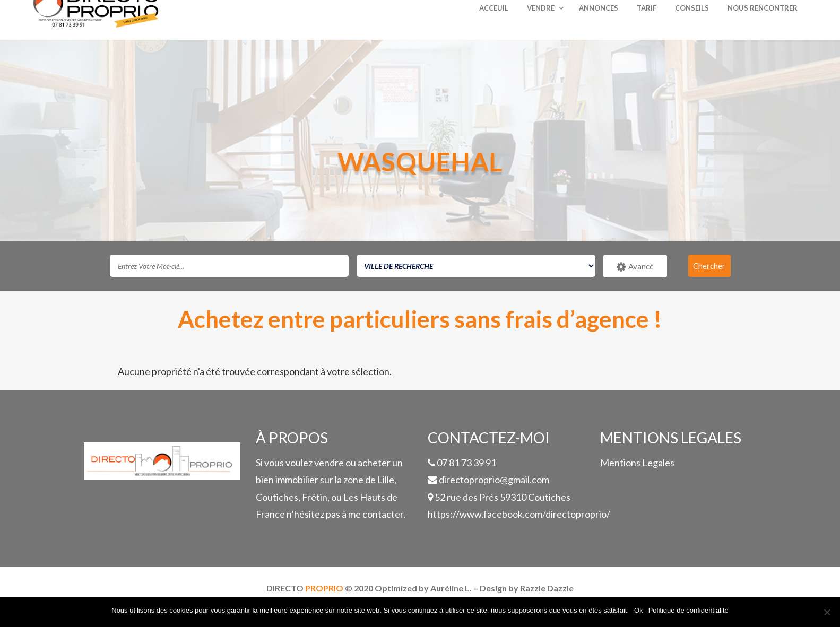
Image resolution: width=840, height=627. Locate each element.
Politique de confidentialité (689, 610)
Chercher (709, 266)
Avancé (635, 267)
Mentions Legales (637, 463)
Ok (639, 610)
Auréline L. (451, 588)
